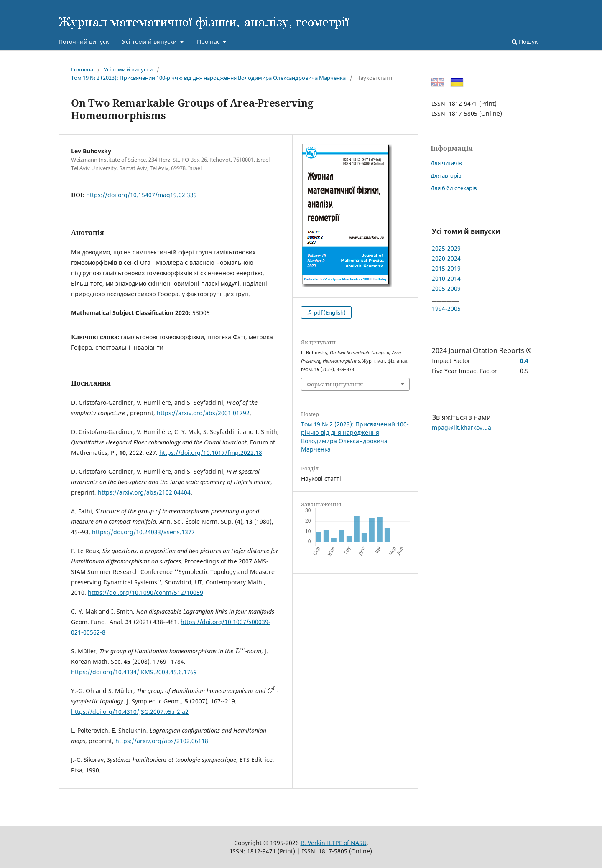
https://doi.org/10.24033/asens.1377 (143, 532)
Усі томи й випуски (150, 42)
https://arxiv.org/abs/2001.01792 (203, 413)
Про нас (209, 42)
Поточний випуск (84, 42)
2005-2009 (446, 288)
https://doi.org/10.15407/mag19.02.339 (142, 195)
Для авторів (446, 175)
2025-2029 (446, 248)
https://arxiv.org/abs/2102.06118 (162, 741)
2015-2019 (446, 268)
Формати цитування (335, 384)
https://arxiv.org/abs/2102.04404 (144, 492)
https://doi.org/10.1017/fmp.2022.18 (211, 453)
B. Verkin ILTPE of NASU (334, 843)
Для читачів (446, 163)
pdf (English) (329, 312)
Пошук (525, 42)
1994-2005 (446, 308)
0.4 (524, 361)
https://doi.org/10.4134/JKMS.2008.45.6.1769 (134, 672)
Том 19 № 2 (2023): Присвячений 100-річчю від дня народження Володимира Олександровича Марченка (208, 78)
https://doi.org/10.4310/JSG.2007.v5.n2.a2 (130, 712)
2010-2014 (446, 278)
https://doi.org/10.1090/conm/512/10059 (145, 593)
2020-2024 (446, 258)
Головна (82, 69)
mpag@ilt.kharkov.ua (462, 428)
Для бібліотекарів (454, 188)
